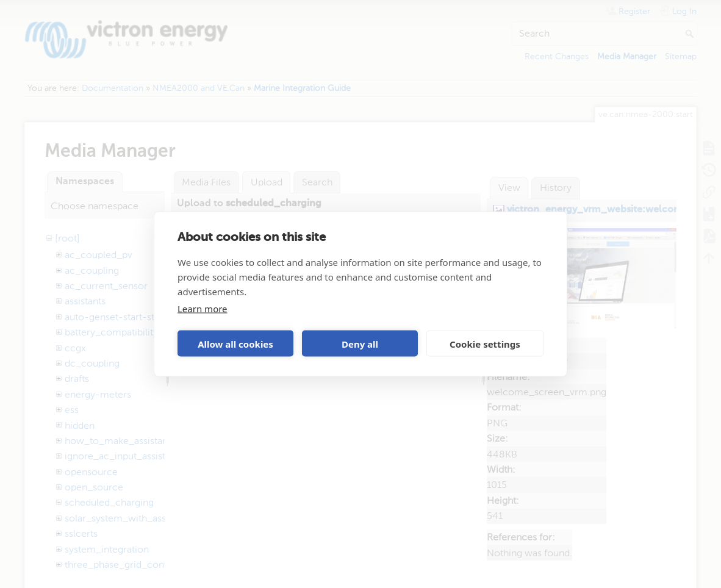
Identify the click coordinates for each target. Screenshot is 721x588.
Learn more (203, 309)
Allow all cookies (235, 343)
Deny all (360, 343)
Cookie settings (485, 343)
